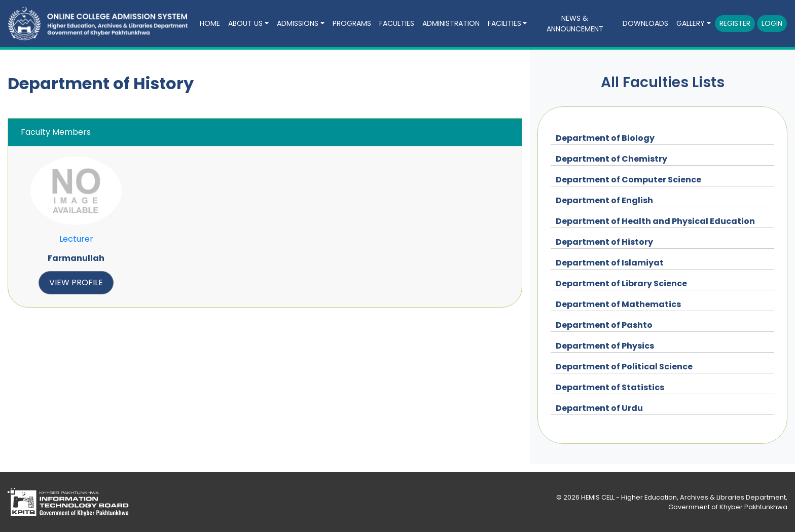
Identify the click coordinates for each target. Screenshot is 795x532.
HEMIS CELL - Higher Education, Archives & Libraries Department (683, 497)
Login (772, 23)
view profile (76, 282)
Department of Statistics (610, 387)
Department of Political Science (624, 367)
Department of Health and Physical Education (655, 221)
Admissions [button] (298, 23)
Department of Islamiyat (610, 263)
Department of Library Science (621, 283)
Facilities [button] (504, 23)
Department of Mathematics (618, 304)
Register (735, 23)
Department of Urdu (599, 408)
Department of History (604, 242)
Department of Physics (605, 346)
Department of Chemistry (611, 159)
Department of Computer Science (628, 180)
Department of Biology (605, 138)
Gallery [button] (691, 23)
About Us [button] (245, 23)
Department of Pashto (604, 325)
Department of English (604, 200)
